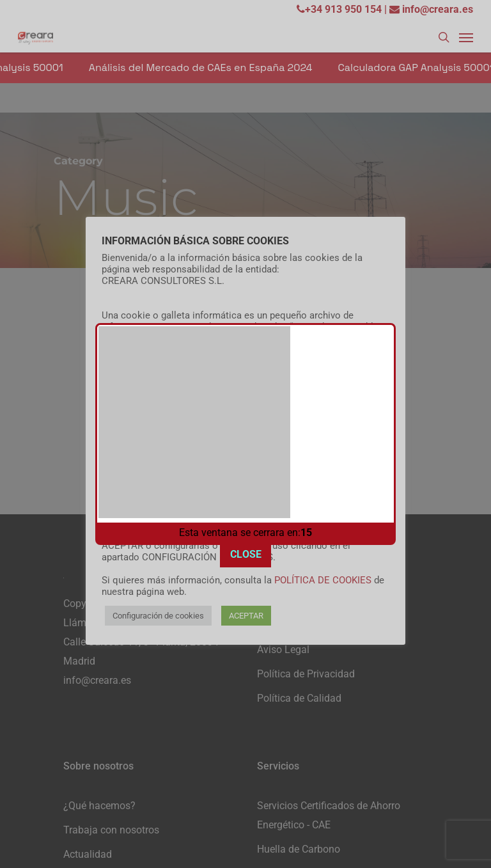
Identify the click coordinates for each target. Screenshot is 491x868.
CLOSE (246, 523)
